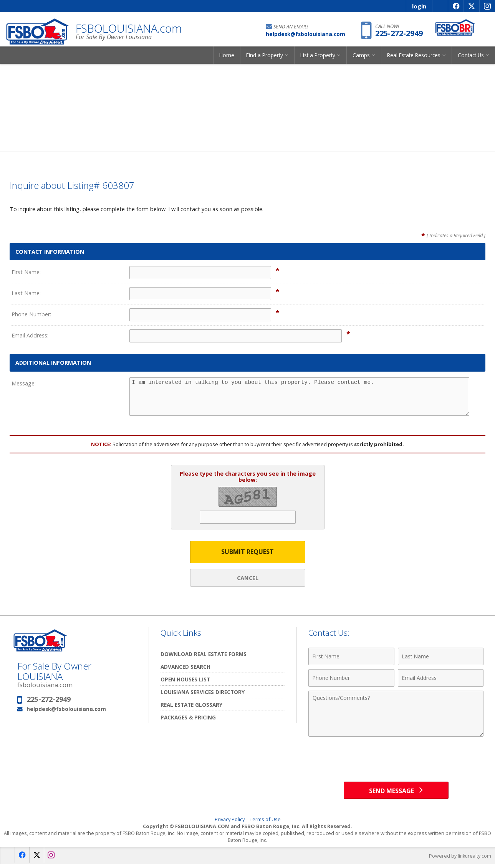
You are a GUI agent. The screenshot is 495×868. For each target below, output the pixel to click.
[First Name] (351, 658)
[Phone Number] (351, 679)
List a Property (318, 59)
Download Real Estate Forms (204, 655)
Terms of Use (265, 823)
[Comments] (396, 715)
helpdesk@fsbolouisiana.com (66, 710)
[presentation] (396, 761)
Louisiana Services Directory (203, 693)
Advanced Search (185, 668)
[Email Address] (441, 679)
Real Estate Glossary (191, 706)
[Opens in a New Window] (456, 6)
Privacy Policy (230, 823)
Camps (361, 59)
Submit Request (247, 552)
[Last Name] (441, 658)
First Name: (26, 272)
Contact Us (471, 59)
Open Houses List (185, 680)
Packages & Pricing (188, 718)
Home (227, 59)
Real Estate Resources (414, 59)
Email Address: (30, 335)
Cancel (248, 578)
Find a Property (265, 59)
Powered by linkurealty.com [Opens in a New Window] (459, 860)
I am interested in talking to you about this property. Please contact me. (299, 397)
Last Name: (26, 293)
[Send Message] (396, 793)
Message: (24, 383)
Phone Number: (31, 314)
